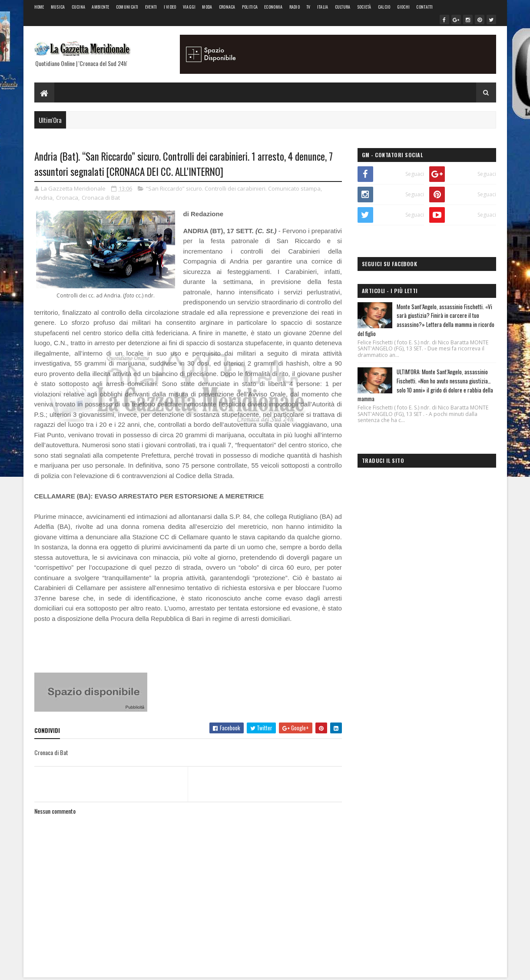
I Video (170, 7)
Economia (273, 7)
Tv (308, 7)
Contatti (424, 7)
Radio (295, 7)
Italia (323, 7)
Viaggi (189, 7)
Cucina (79, 7)
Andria (44, 198)
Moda (207, 7)
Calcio (384, 7)
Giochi (404, 7)
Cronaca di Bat (101, 198)
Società (364, 7)
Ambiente (100, 7)
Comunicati (127, 7)
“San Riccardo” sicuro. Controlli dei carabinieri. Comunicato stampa (233, 188)
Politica (250, 7)
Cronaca (227, 7)
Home (39, 7)
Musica (58, 7)
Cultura (343, 7)
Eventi (151, 7)
